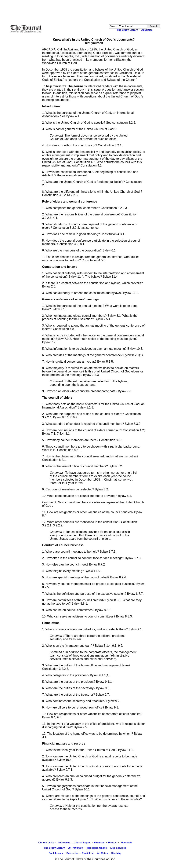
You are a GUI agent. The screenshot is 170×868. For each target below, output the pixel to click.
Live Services (118, 848)
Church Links (46, 842)
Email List (88, 853)
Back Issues (56, 853)
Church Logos (82, 842)
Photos (112, 842)
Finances (99, 842)
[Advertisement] (85, 12)
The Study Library (127, 30)
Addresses (64, 842)
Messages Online (97, 848)
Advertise (147, 30)
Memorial (126, 842)
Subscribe (72, 853)
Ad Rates (102, 853)
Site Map (116, 853)
